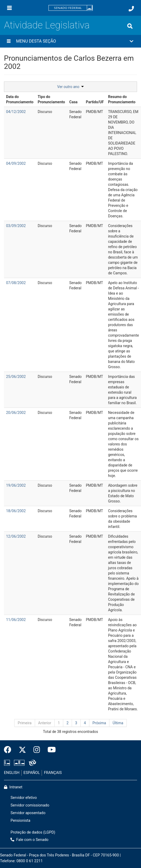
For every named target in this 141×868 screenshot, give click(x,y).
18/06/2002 (16, 511)
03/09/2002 (16, 226)
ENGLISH (12, 773)
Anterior (45, 723)
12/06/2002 (16, 536)
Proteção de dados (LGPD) (33, 832)
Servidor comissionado (30, 805)
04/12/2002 (16, 112)
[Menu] (9, 8)
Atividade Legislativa (47, 25)
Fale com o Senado (30, 840)
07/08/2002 (16, 283)
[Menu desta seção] (9, 41)
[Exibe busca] (130, 26)
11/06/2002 (16, 620)
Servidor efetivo (24, 798)
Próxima (99, 723)
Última (118, 723)
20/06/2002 (16, 413)
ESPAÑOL (32, 773)
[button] (70, 41)
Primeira (25, 723)
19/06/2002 (16, 485)
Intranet (13, 787)
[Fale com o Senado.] (131, 9)
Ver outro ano (70, 87)
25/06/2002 (16, 377)
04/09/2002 (16, 163)
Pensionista (20, 821)
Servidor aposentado (28, 813)
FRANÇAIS (53, 773)
